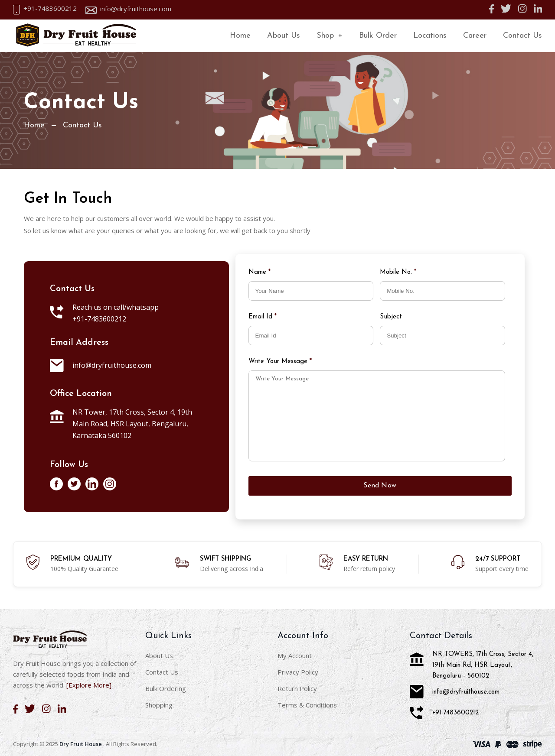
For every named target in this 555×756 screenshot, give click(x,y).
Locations (430, 36)
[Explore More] (89, 685)
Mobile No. (398, 272)
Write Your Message (280, 362)
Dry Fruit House (81, 744)
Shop (330, 36)
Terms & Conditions (307, 705)
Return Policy (297, 688)
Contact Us (522, 36)
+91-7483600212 (50, 8)
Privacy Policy (298, 672)
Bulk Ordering (166, 688)
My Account (295, 655)
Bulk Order (378, 36)
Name (260, 272)
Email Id (263, 317)
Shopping (159, 705)
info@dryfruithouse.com (136, 9)
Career (475, 36)
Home (240, 36)
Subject (392, 317)
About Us (284, 36)
